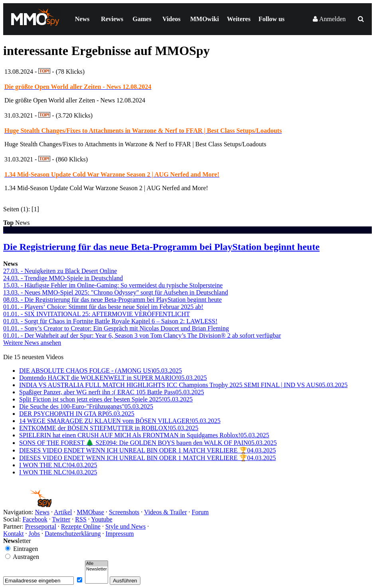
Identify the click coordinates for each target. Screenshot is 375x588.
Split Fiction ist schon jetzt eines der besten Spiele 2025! (106, 399)
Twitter (61, 519)
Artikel (63, 512)
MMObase (90, 512)
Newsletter (97, 569)
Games (142, 19)
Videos (172, 19)
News (82, 19)
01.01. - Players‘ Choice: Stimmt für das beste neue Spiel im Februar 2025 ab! (103, 307)
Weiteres (239, 19)
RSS (81, 519)
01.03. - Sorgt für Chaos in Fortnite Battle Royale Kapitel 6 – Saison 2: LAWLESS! (110, 321)
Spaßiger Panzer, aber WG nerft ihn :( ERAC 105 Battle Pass (112, 392)
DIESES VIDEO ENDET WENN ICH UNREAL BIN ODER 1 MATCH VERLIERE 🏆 (148, 450)
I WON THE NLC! (58, 465)
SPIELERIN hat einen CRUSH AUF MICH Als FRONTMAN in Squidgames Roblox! (144, 435)
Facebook (35, 519)
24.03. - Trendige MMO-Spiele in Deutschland (63, 278)
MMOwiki (205, 19)
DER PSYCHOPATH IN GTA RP (77, 414)
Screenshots (124, 512)
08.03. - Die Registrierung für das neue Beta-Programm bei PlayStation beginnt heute (112, 300)
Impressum (119, 534)
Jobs (34, 534)
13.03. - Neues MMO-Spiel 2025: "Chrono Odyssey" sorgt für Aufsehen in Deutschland (115, 292)
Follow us (271, 19)
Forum (200, 512)
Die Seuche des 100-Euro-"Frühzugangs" (86, 406)
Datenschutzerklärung (73, 534)
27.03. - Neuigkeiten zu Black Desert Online (60, 271)
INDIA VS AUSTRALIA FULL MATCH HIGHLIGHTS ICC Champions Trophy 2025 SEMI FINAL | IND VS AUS (183, 385)
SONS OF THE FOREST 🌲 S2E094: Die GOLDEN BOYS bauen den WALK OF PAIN (148, 443)
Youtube (102, 519)
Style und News (125, 526)
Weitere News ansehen (32, 343)
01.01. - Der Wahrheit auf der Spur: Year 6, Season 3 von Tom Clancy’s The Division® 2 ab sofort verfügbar (142, 335)
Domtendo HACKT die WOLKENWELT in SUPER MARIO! (113, 378)
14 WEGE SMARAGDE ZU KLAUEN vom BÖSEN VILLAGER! (120, 421)
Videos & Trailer (165, 512)
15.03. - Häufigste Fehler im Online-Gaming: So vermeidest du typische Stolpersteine (113, 285)
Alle (97, 564)
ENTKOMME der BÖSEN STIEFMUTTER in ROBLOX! (109, 428)
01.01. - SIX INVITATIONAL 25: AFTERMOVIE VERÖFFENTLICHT (97, 314)
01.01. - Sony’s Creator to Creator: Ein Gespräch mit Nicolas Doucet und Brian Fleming (116, 328)
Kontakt (14, 534)
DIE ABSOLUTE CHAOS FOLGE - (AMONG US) (101, 371)
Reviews (112, 19)
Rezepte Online (81, 526)
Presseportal (41, 526)
